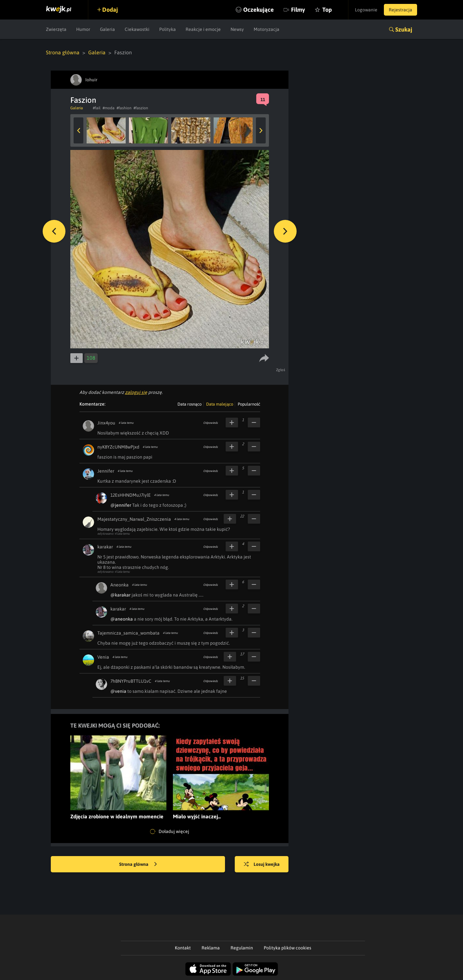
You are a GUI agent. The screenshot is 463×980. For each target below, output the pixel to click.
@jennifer (121, 505)
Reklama (211, 948)
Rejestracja (400, 10)
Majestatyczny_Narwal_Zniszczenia (134, 519)
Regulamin (242, 948)
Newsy (237, 29)
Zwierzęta (56, 29)
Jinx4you (106, 423)
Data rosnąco (189, 404)
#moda (109, 108)
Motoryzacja (267, 29)
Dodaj (110, 10)
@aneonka (122, 619)
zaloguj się (136, 392)
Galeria (107, 29)
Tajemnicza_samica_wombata (128, 633)
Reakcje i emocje (203, 29)
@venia (118, 691)
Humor (83, 29)
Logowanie (366, 10)
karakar (105, 547)
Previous (78, 130)
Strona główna (63, 52)
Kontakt (183, 948)
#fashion (124, 108)
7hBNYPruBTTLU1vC (131, 681)
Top (327, 10)
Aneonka (119, 585)
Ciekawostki (137, 29)
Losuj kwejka (262, 865)
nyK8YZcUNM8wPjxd (118, 447)
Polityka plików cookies (288, 948)
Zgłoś (281, 370)
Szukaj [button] (404, 29)
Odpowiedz (210, 423)
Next (261, 130)
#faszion (141, 108)
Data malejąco (220, 404)
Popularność (249, 404)
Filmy (298, 10)
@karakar (120, 595)
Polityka (168, 29)
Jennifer (106, 471)
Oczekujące (259, 10)
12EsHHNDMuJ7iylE (131, 495)
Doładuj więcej (170, 832)
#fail (97, 108)
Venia (103, 657)
